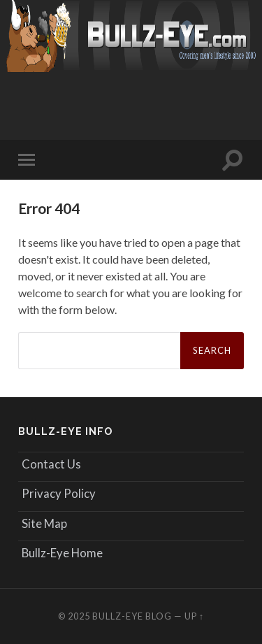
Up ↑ (194, 616)
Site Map (44, 523)
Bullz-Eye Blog (132, 616)
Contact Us (51, 464)
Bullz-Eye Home (62, 553)
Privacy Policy (59, 493)
